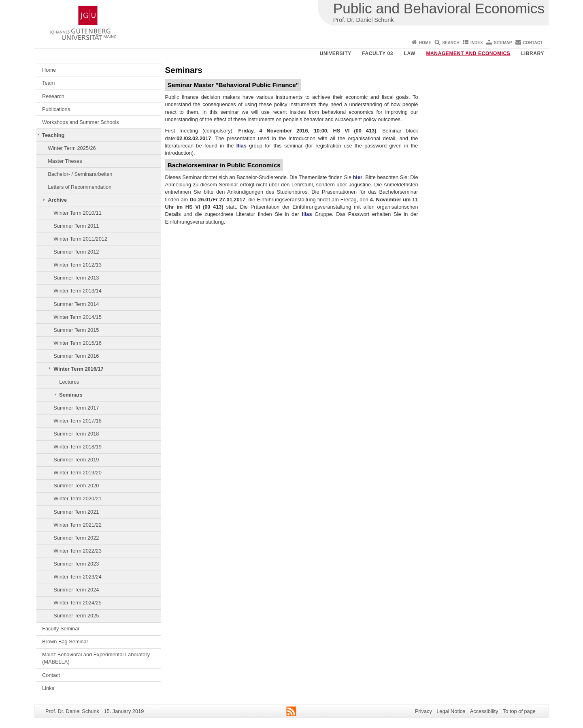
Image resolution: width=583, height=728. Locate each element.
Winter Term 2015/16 (78, 343)
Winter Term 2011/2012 (80, 239)
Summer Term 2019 (76, 460)
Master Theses (65, 161)
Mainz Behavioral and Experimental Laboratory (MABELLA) (96, 658)
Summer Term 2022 (76, 538)
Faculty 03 (378, 53)
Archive (57, 200)
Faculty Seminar (61, 629)
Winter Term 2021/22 (78, 525)
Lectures (69, 382)
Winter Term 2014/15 (78, 317)
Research (53, 96)
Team (48, 83)
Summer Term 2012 (76, 252)
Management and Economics (468, 53)
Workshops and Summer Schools (81, 122)
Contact (533, 43)
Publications (56, 109)
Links (48, 688)
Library (533, 53)
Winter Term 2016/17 (78, 369)
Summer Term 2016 (76, 356)
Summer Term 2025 (76, 616)
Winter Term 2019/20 (78, 473)
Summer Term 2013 (76, 278)
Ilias (241, 146)
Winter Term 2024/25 (78, 603)
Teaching (53, 135)
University (336, 53)
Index (477, 43)
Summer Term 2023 (76, 564)
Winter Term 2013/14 (78, 291)
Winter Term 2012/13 (78, 265)
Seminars (71, 395)
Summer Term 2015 (76, 330)
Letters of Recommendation (80, 187)
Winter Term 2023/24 (78, 577)
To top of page (519, 711)
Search (451, 43)
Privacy (423, 711)
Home (425, 43)
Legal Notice (451, 711)
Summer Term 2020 (76, 486)
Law (410, 53)
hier (358, 177)
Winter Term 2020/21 (78, 498)
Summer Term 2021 (76, 512)
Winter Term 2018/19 (78, 447)
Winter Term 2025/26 (72, 148)
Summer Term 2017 (76, 408)
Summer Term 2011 (76, 226)
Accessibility (484, 711)
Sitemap (503, 43)
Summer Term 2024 (76, 590)
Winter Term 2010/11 (78, 213)
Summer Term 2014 (76, 304)
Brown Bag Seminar (65, 642)
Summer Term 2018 (76, 434)
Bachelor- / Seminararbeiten (80, 174)
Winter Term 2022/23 (78, 551)
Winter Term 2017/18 (78, 421)
